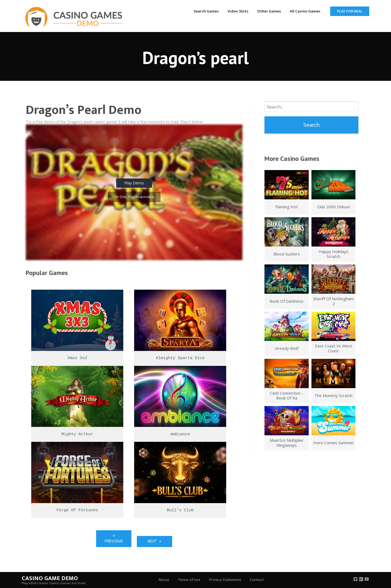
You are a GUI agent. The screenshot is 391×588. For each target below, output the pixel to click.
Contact (257, 580)
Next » (154, 541)
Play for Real (350, 11)
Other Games (269, 11)
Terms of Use (189, 580)
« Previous (114, 539)
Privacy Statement (225, 580)
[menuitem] (206, 11)
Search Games (206, 11)
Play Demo (134, 183)
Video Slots (238, 11)
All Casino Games (305, 11)
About (164, 580)
